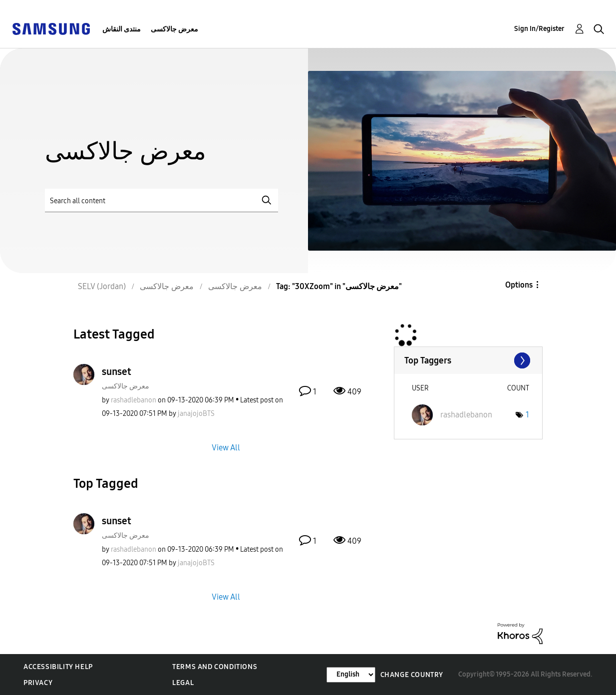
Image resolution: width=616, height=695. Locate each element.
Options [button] (519, 285)
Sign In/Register (539, 29)
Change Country (412, 675)
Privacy (38, 683)
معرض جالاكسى (174, 29)
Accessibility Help (58, 667)
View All (226, 447)
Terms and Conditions (215, 667)
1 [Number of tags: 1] (527, 415)
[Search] (161, 200)
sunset (117, 371)
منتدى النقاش (122, 29)
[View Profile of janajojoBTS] (196, 414)
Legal (183, 683)
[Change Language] (351, 675)
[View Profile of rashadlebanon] (134, 400)
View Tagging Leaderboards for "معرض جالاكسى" (468, 360)
